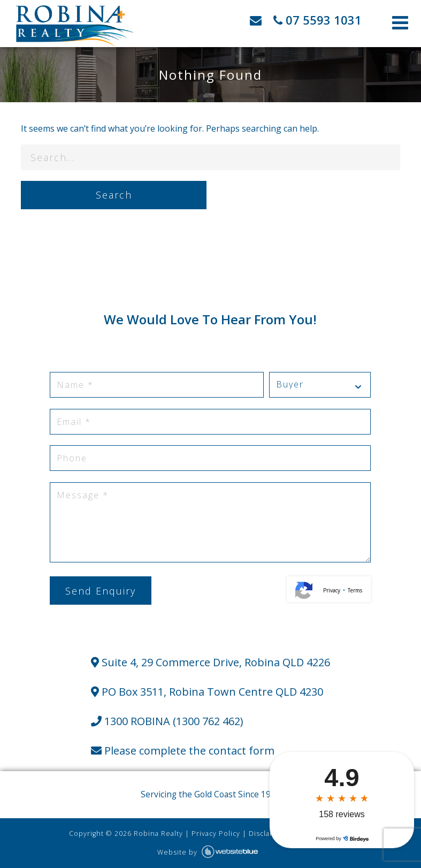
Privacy (332, 590)
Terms (355, 590)
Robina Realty (158, 833)
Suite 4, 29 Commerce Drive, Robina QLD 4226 (210, 662)
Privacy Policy (216, 833)
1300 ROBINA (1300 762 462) (167, 721)
